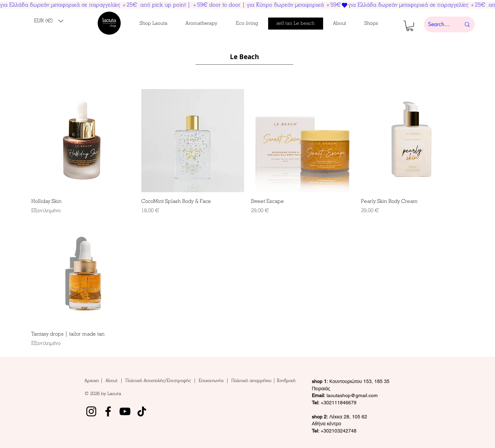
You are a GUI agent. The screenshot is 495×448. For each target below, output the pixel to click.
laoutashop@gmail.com (345, 395)
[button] (49, 21)
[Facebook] (108, 411)
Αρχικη (92, 381)
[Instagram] (91, 411)
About (113, 381)
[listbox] (49, 21)
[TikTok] (142, 411)
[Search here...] (439, 24)
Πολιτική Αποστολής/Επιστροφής (158, 381)
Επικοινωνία (212, 381)
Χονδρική (286, 381)
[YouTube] (125, 411)
